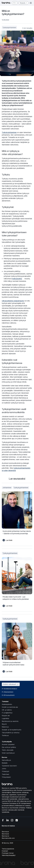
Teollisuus (5, 735)
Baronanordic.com (8, 838)
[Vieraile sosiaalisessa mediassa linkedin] (7, 820)
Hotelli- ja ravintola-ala (10, 707)
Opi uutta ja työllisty (9, 747)
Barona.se (5, 832)
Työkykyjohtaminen (9, 28)
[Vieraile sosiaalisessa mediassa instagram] (12, 820)
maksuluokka (17, 279)
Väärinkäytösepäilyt (9, 855)
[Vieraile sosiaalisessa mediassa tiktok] (17, 820)
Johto (4, 769)
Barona (4, 757)
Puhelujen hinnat (8, 853)
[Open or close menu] (31, 3)
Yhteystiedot (6, 777)
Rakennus (5, 727)
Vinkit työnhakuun (8, 753)
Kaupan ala (6, 716)
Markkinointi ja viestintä (10, 721)
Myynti (4, 724)
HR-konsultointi (9, 695)
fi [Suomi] (15, 3)
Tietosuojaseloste (8, 849)
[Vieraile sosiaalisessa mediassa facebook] (3, 820)
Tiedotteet (5, 774)
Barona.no (5, 836)
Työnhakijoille (7, 742)
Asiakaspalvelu (7, 704)
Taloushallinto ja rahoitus (11, 733)
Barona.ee (5, 834)
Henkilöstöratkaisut (10, 689)
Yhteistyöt (5, 771)
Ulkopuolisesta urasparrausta (13, 301)
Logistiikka (5, 718)
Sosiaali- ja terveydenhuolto (12, 730)
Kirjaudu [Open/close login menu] (23, 3)
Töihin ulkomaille (8, 750)
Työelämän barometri (9, 766)
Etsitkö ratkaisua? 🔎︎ (11, 684)
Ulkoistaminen (8, 692)
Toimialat (5, 701)
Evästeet (5, 851)
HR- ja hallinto (7, 710)
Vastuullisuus (6, 760)
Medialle (5, 763)
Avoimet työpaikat (8, 744)
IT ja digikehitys (7, 713)
